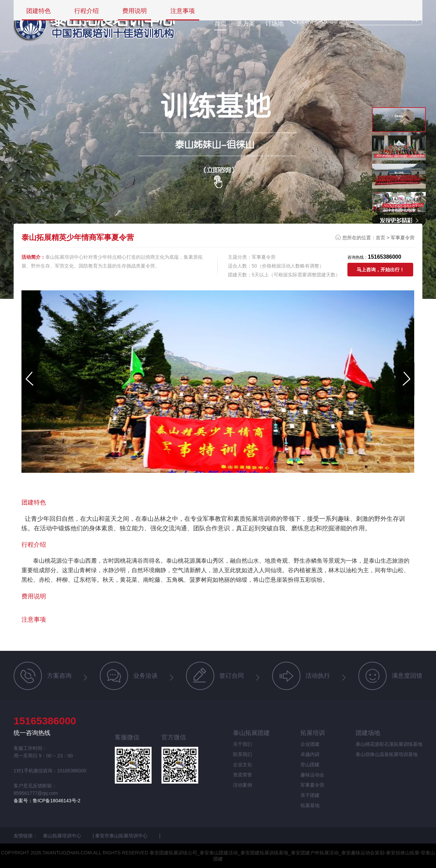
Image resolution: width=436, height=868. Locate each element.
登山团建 (310, 765)
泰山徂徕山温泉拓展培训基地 (387, 754)
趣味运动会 (312, 775)
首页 (220, 23)
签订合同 (215, 676)
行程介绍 (87, 11)
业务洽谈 (129, 676)
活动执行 (301, 676)
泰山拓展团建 (251, 733)
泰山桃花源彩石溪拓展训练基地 (389, 744)
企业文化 (243, 765)
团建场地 (368, 733)
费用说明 (135, 11)
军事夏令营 (403, 238)
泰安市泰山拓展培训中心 (122, 836)
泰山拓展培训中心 (63, 836)
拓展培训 (313, 733)
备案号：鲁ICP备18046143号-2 (47, 801)
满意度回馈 (390, 676)
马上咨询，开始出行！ (380, 270)
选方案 (246, 23)
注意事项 (183, 11)
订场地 (275, 23)
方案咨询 (43, 676)
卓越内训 (310, 754)
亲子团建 (310, 795)
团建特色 (38, 11)
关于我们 (243, 744)
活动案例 (243, 785)
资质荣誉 (243, 775)
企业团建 (310, 744)
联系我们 (243, 754)
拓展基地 (310, 805)
